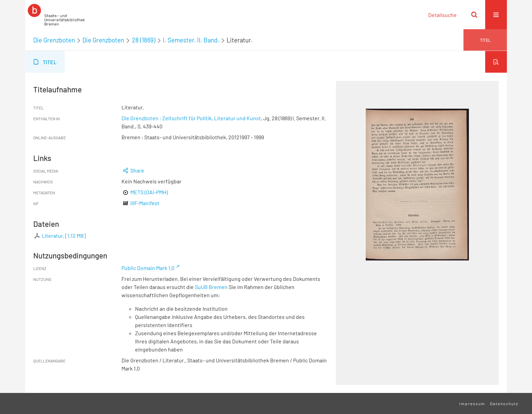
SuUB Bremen (211, 287)
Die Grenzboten (54, 40)
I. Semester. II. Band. (191, 40)
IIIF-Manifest (145, 203)
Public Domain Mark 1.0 (148, 268)
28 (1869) (144, 40)
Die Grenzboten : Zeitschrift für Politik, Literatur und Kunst (191, 118)
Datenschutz (504, 403)
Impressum (472, 403)
